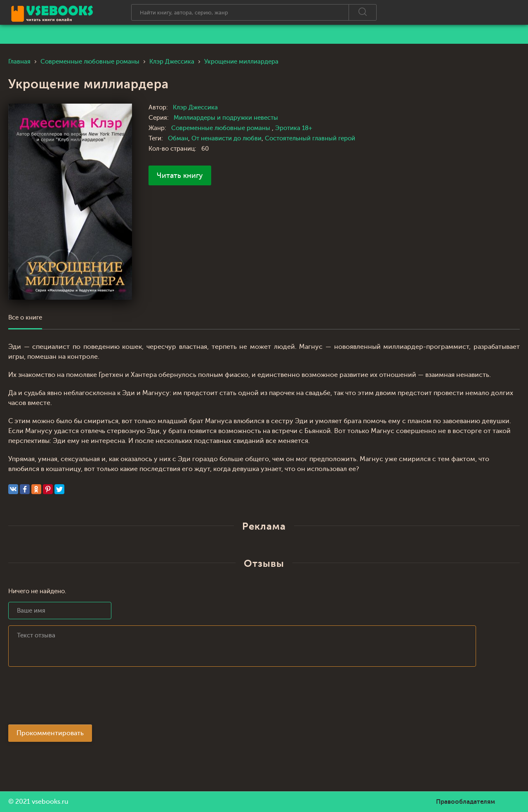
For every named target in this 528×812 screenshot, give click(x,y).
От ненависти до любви (226, 138)
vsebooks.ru (50, 802)
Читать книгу (180, 175)
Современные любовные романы (222, 128)
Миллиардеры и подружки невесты (226, 118)
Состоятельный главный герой (310, 138)
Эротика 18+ (294, 128)
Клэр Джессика (195, 108)
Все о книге (25, 318)
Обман (178, 138)
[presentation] (71, 698)
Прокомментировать (50, 733)
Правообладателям (466, 802)
